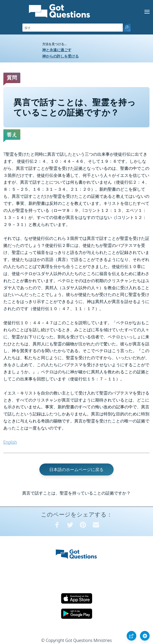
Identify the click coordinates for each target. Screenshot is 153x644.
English (10, 442)
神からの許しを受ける (60, 56)
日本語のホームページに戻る (76, 469)
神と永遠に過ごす (57, 50)
